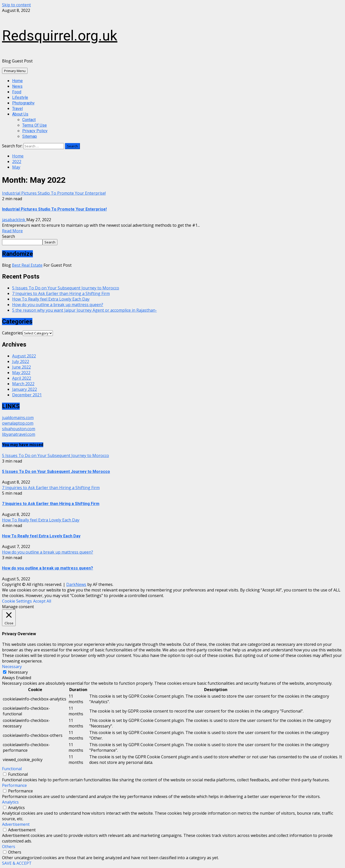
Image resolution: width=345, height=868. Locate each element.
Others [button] (9, 847)
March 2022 (23, 384)
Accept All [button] (42, 601)
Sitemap (30, 136)
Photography (23, 103)
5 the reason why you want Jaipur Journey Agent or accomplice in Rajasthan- (84, 310)
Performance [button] (14, 785)
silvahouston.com (19, 429)
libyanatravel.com (19, 434)
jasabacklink (14, 220)
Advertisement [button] (16, 824)
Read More (12, 231)
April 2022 (22, 378)
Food (17, 92)
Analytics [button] (10, 802)
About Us (20, 114)
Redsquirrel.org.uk (60, 36)
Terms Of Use (35, 125)
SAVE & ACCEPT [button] (17, 863)
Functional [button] (12, 769)
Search (8, 236)
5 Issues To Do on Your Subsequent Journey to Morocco (66, 288)
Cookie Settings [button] (17, 601)
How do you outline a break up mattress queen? (58, 305)
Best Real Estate (27, 265)
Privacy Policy (35, 131)
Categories (12, 333)
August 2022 (24, 356)
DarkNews (76, 584)
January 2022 (25, 389)
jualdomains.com (18, 418)
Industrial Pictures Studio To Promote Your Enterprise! (54, 193)
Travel (17, 109)
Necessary (18, 672)
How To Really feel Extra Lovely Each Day (51, 299)
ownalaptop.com (18, 423)
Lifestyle (20, 97)
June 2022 (21, 367)
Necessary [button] (12, 667)
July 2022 (21, 361)
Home (17, 81)
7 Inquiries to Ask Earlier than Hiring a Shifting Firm (61, 293)
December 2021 (27, 395)
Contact (29, 120)
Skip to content (16, 5)
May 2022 (21, 373)
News (17, 86)
